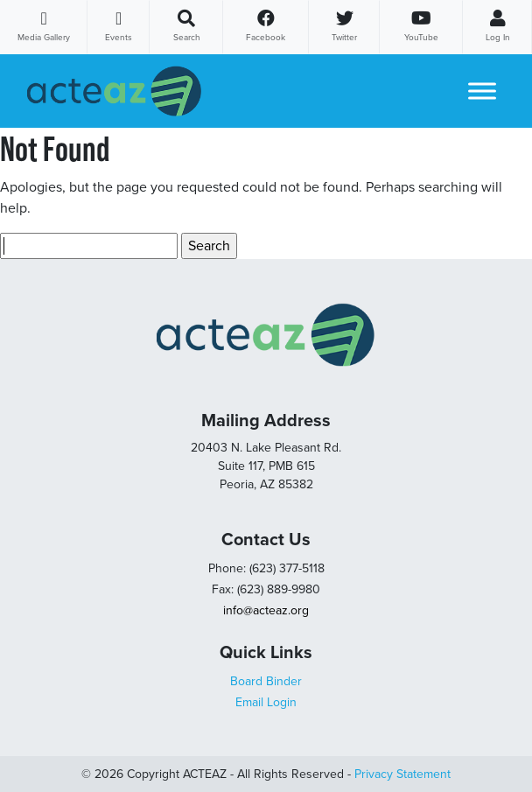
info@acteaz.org (266, 610)
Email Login (266, 702)
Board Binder (266, 681)
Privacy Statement (402, 774)
